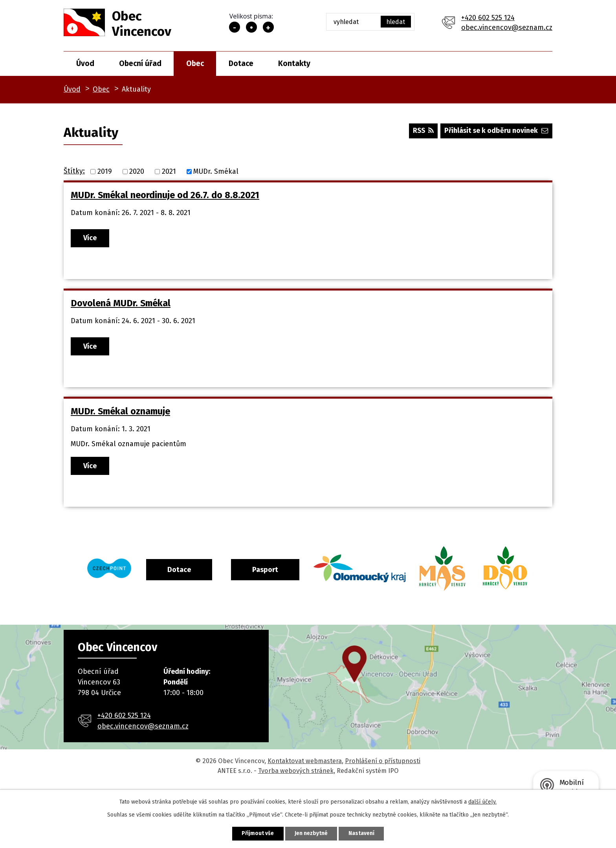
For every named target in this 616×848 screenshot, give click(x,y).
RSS (420, 132)
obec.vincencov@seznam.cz (507, 28)
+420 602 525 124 (488, 18)
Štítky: (74, 171)
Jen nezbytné (311, 833)
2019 (105, 171)
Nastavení (365, 833)
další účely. (482, 801)
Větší (268, 27)
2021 (169, 171)
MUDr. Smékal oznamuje (120, 414)
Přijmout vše (255, 833)
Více (92, 238)
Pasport (297, 573)
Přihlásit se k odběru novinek (496, 132)
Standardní (251, 27)
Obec (195, 63)
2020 (137, 171)
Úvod (85, 63)
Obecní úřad (140, 63)
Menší (235, 27)
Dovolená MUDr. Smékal (121, 305)
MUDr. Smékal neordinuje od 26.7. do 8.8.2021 (165, 195)
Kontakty (294, 63)
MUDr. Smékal (216, 171)
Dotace (241, 63)
